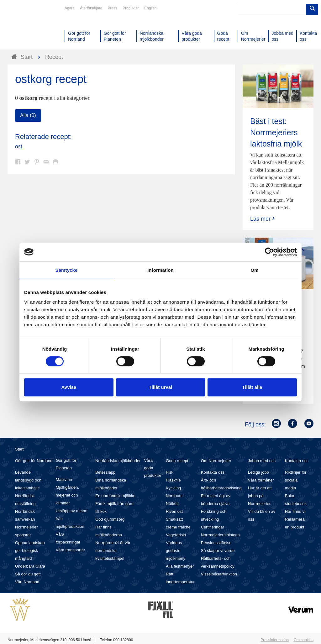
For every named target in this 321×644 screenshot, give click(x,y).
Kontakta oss (213, 472)
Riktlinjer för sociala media (296, 480)
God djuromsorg (110, 519)
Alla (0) (28, 115)
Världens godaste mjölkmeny (176, 551)
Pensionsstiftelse (216, 543)
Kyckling (173, 488)
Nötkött (172, 504)
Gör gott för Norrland (34, 461)
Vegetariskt (176, 535)
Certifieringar (213, 527)
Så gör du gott (28, 574)
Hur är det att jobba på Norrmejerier (260, 496)
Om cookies (304, 640)
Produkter (131, 8)
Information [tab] (160, 270)
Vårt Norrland (27, 582)
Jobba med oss (262, 461)
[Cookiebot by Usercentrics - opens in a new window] (269, 252)
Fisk (170, 472)
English (150, 8)
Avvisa (69, 387)
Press (112, 8)
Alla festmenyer (180, 566)
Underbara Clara (30, 566)
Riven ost (174, 511)
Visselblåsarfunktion (219, 574)
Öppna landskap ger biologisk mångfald (30, 551)
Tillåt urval (161, 387)
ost (19, 146)
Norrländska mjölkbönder (118, 461)
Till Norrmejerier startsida (31, 28)
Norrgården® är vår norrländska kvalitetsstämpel (113, 551)
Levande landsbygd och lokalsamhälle (28, 480)
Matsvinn (64, 479)
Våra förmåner (261, 480)
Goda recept (177, 461)
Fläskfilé (173, 480)
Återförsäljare (91, 8)
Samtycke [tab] (67, 270)
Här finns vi (295, 511)
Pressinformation (275, 640)
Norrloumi (175, 496)
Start (19, 449)
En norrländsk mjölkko (115, 496)
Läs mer (263, 219)
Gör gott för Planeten (66, 464)
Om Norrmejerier (216, 461)
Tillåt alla (252, 387)
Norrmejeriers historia (220, 535)
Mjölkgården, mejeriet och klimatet (67, 495)
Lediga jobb (258, 472)
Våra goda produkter (153, 468)
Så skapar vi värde (218, 551)
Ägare (70, 8)
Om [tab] (254, 270)
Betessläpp (105, 472)
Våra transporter (71, 550)
